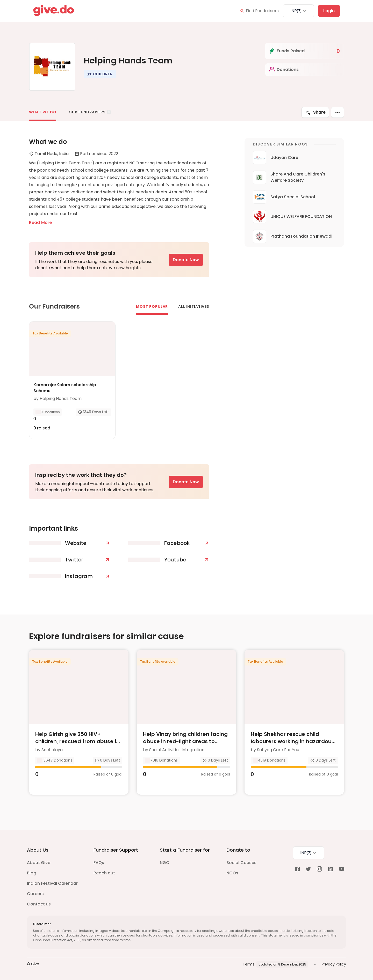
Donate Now (186, 260)
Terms (249, 964)
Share (315, 112)
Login (329, 11)
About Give (39, 863)
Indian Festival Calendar (52, 883)
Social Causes (241, 863)
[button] (100, 74)
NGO (165, 863)
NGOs (232, 873)
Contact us (39, 904)
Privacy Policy (334, 964)
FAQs (99, 863)
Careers (35, 894)
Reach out (104, 873)
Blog (32, 873)
